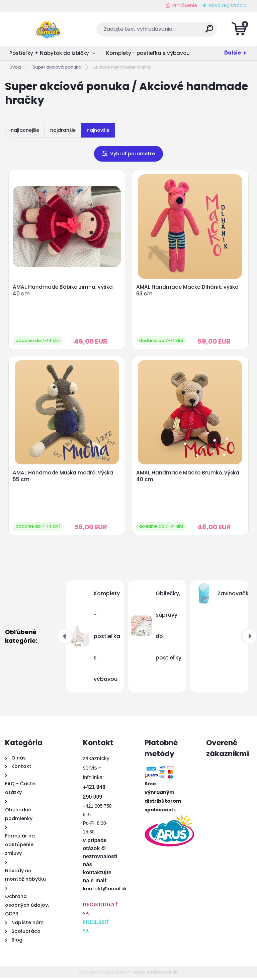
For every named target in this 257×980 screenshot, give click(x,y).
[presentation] (65, 638)
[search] (209, 31)
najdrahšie (63, 130)
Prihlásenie (185, 5)
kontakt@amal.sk (105, 890)
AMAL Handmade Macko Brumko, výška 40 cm (188, 477)
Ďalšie (233, 53)
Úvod (15, 67)
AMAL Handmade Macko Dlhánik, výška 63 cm (188, 291)
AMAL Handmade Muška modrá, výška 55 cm (63, 477)
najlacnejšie (25, 130)
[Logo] (46, 29)
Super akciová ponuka (57, 67)
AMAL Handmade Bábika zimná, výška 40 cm (63, 291)
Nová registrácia (228, 5)
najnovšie (98, 130)
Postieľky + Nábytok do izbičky (49, 53)
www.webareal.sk (156, 973)
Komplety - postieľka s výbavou (148, 53)
